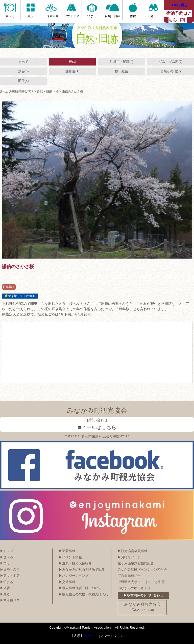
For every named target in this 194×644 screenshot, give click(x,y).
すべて (23, 62)
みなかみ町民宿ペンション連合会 (142, 570)
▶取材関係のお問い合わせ (143, 595)
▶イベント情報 (70, 557)
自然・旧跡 (44, 91)
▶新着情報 (67, 551)
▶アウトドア (10, 576)
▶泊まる (7, 582)
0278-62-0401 (144, 610)
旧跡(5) (23, 81)
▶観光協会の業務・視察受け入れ (83, 594)
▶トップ (7, 551)
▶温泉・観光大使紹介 (75, 563)
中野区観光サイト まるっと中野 (141, 582)
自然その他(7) (171, 71)
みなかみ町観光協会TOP (17, 91)
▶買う (5, 563)
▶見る (5, 594)
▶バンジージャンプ (74, 576)
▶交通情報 (67, 582)
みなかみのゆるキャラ (134, 588)
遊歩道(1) (72, 71)
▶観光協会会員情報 (132, 551)
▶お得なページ (129, 557)
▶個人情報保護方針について (80, 588)
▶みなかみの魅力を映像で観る (82, 570)
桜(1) (72, 62)
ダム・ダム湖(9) (171, 62)
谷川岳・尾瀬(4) (122, 62)
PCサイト (91, 636)
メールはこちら (97, 427)
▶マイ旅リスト (11, 600)
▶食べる (7, 557)
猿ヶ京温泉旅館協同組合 (136, 563)
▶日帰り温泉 (10, 570)
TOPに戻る (179, 5)
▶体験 (5, 588)
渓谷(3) (23, 71)
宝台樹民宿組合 (129, 576)
